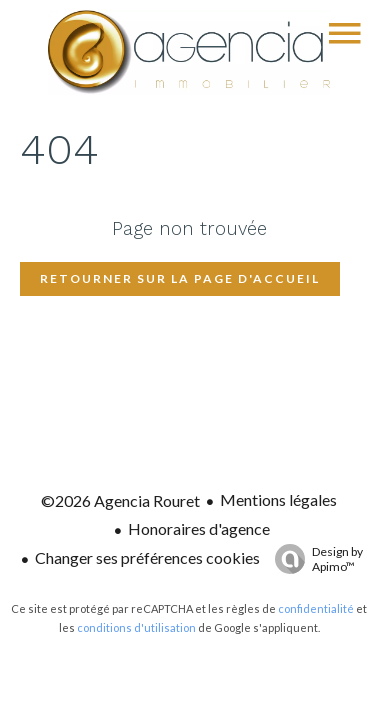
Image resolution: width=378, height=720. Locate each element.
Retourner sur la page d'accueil (180, 278)
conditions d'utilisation (136, 627)
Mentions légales (278, 499)
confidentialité (316, 608)
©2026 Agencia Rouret (120, 500)
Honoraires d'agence (199, 528)
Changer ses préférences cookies (147, 557)
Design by (314, 559)
